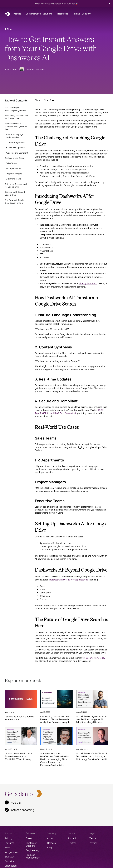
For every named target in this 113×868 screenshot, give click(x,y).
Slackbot (9, 857)
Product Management (33, 856)
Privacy (93, 843)
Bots (7, 848)
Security (9, 861)
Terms (93, 838)
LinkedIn (73, 838)
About (50, 838)
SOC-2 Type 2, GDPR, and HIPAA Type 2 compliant (69, 412)
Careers (51, 843)
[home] (8, 14)
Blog (49, 848)
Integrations (11, 852)
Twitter (72, 843)
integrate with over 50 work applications (68, 580)
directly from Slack (88, 283)
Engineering (32, 850)
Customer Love (33, 14)
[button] (18, 14)
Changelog (11, 866)
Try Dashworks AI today (94, 658)
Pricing (77, 14)
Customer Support (31, 844)
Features (9, 843)
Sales (29, 838)
